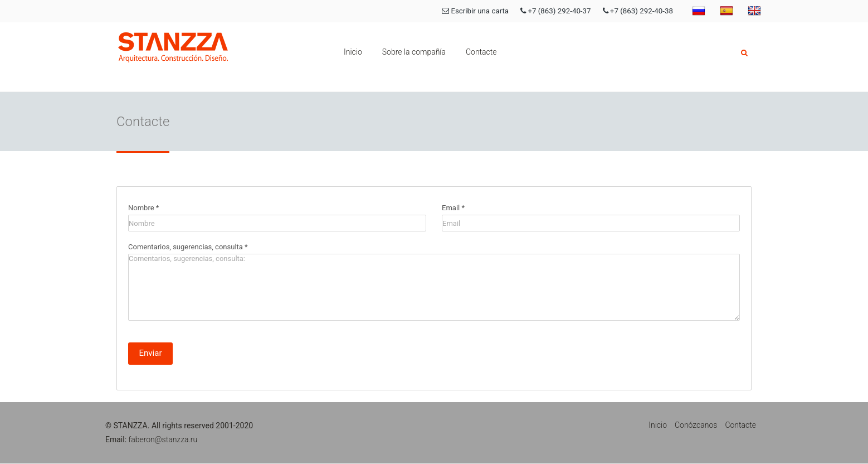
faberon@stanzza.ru (163, 439)
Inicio (353, 52)
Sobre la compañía (414, 52)
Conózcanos (696, 425)
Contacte (481, 52)
